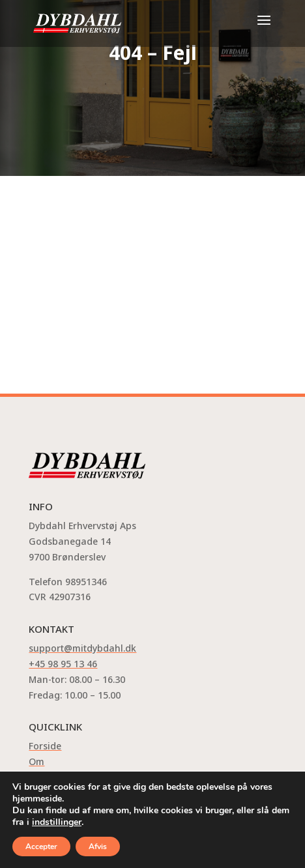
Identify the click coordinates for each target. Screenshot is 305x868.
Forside (45, 746)
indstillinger (57, 822)
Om (36, 761)
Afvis (98, 846)
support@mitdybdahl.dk (82, 648)
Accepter (41, 846)
